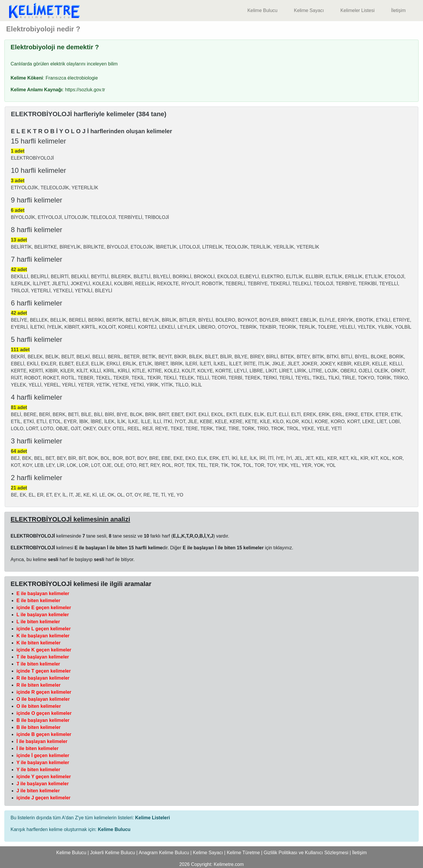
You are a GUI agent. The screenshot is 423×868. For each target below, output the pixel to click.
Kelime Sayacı (309, 10)
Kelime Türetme (243, 853)
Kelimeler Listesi (357, 10)
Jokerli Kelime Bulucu (113, 853)
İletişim (398, 10)
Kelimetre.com (229, 864)
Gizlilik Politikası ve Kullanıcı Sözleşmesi (306, 853)
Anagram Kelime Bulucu (164, 853)
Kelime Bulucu (262, 10)
